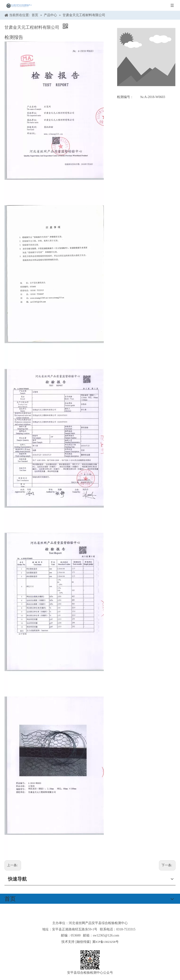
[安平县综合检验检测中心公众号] (90, 960)
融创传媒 (83, 942)
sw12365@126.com (106, 935)
